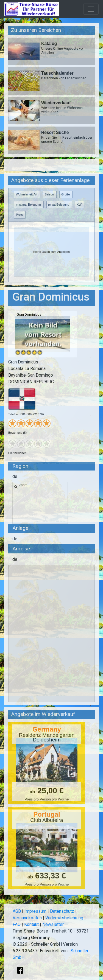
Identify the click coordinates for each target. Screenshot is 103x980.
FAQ (17, 924)
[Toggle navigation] (91, 9)
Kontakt (31, 924)
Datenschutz (62, 911)
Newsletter (53, 924)
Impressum (35, 911)
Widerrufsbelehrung (64, 918)
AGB (17, 911)
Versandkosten (27, 918)
